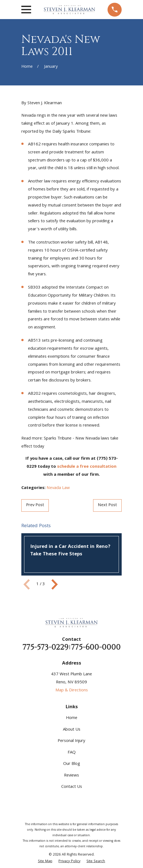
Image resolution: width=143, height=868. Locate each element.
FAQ (72, 753)
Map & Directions (72, 691)
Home (72, 718)
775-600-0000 (96, 647)
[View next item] (55, 584)
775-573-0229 (45, 647)
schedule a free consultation (87, 467)
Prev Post (35, 505)
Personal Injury (71, 741)
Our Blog (72, 764)
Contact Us (72, 787)
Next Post (107, 505)
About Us (72, 730)
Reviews (71, 776)
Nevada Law (58, 488)
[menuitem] (45, 862)
